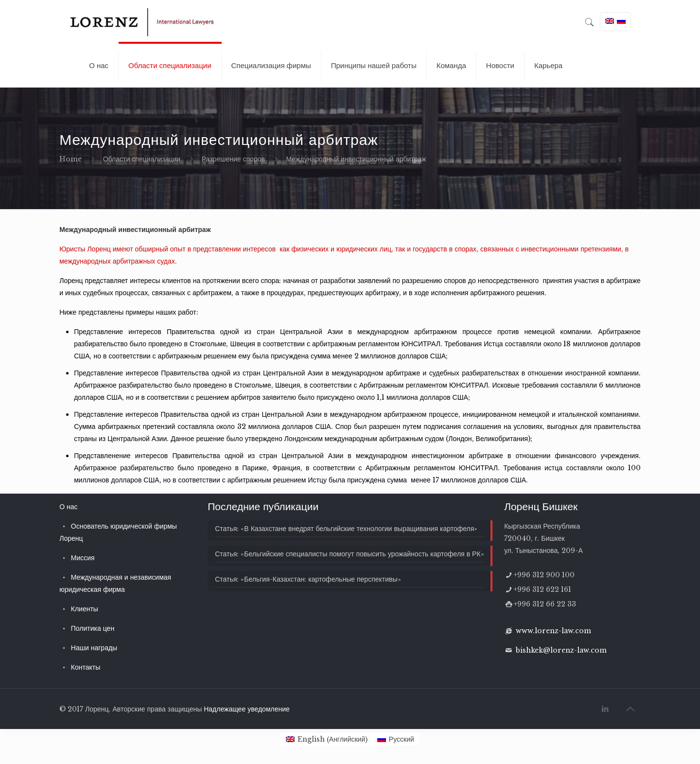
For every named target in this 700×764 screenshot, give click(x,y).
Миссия (83, 558)
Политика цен (93, 628)
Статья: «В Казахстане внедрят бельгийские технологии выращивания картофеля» (346, 529)
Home (70, 159)
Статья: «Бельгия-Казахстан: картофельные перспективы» (308, 579)
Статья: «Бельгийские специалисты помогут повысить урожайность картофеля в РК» (349, 554)
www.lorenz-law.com (553, 631)
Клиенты (85, 609)
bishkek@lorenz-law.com (561, 650)
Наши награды (94, 648)
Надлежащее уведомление (247, 709)
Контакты (86, 667)
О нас (68, 507)
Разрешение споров (233, 159)
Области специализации (142, 159)
